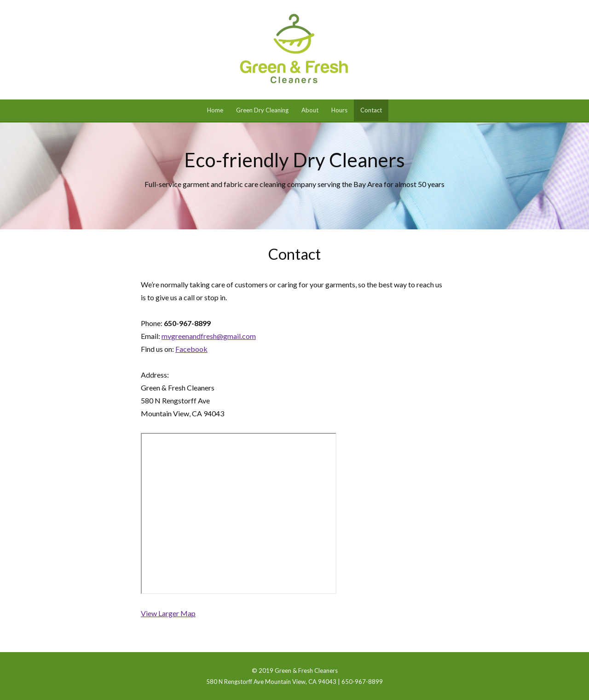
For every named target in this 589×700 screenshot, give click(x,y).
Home (215, 110)
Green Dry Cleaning (262, 110)
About (310, 110)
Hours (339, 110)
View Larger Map (168, 613)
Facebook (191, 349)
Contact (371, 110)
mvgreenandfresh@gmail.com (209, 336)
